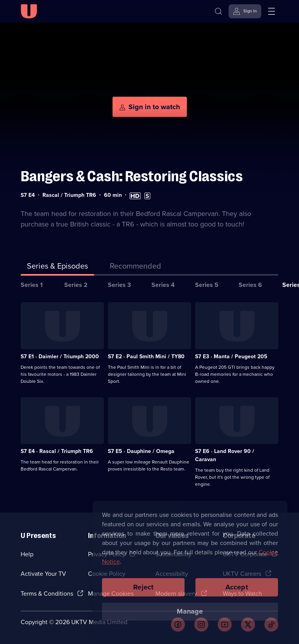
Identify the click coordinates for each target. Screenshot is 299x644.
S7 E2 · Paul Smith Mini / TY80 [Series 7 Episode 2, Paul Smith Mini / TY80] (146, 356)
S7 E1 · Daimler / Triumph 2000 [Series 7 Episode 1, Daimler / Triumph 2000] (60, 356)
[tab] (135, 267)
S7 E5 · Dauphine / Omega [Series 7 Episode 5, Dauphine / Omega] (141, 451)
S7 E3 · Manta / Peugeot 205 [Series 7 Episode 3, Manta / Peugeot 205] (231, 356)
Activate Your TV (43, 574)
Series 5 (207, 285)
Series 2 (76, 285)
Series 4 (163, 285)
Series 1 (32, 285)
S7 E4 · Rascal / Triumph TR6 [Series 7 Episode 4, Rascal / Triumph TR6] (57, 451)
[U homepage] (29, 11)
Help (27, 554)
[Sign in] (245, 11)
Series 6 (250, 285)
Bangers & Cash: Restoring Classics (132, 176)
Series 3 (119, 285)
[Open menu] (271, 11)
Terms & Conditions (47, 594)
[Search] (218, 11)
